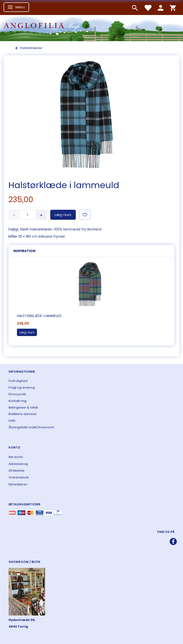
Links (12, 421)
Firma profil (17, 394)
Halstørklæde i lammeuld (39, 316)
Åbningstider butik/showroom (31, 427)
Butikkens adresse (23, 414)
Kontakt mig (18, 401)
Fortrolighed (18, 381)
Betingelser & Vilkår (23, 407)
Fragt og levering (22, 388)
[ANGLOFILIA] (91, 27)
